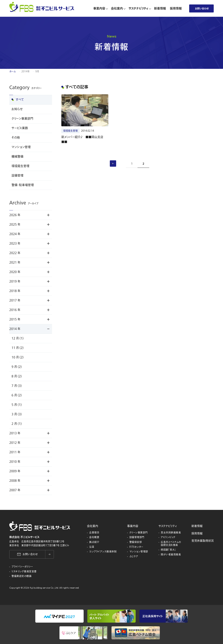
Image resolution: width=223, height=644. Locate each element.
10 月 (18, 357)
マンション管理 (21, 147)
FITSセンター (136, 547)
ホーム (13, 71)
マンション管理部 (139, 552)
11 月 (18, 348)
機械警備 (17, 157)
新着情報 (197, 526)
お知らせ (17, 109)
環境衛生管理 (20, 166)
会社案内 (93, 526)
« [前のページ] (111, 163)
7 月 (17, 386)
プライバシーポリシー (22, 567)
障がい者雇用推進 (171, 555)
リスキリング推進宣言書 (24, 572)
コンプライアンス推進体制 (103, 552)
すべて (20, 100)
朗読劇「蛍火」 (168, 550)
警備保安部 (136, 542)
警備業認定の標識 (21, 576)
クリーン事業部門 (22, 119)
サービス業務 (20, 128)
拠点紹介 (94, 542)
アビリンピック (168, 537)
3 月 (17, 414)
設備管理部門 (137, 537)
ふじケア (134, 557)
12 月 (18, 338)
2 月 (17, 424)
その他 (16, 138)
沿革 (92, 547)
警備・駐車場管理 (23, 185)
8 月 (17, 376)
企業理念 (94, 533)
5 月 (17, 405)
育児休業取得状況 (203, 541)
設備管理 (17, 176)
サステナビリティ (168, 526)
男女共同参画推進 (171, 533)
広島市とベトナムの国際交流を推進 (171, 544)
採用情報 (197, 534)
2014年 (26, 71)
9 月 (17, 367)
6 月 (17, 395)
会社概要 (94, 537)
